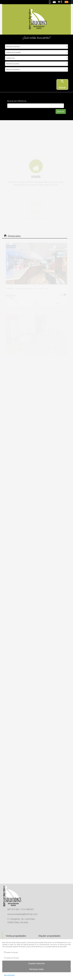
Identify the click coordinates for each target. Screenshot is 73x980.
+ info (57, 303)
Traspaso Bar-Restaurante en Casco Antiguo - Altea (27, 288)
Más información (9, 975)
